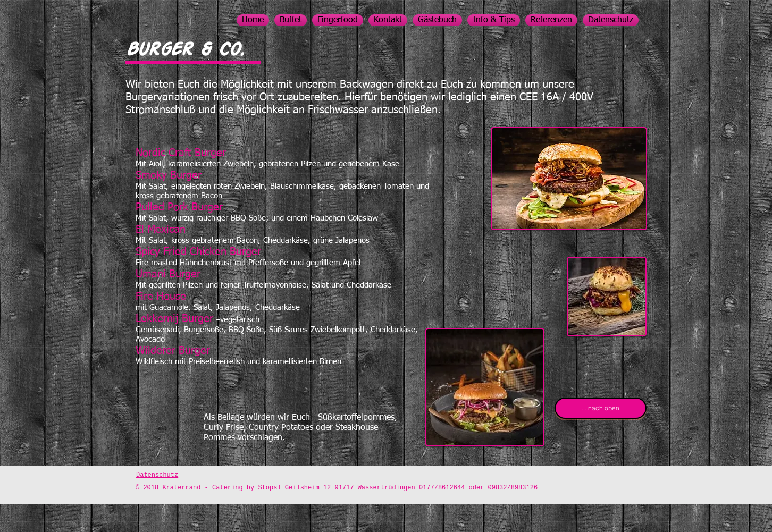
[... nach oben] (601, 408)
